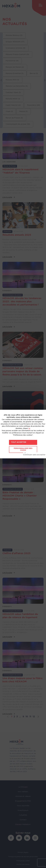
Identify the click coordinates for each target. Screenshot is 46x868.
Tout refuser (34, 454)
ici (29, 428)
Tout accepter (19, 442)
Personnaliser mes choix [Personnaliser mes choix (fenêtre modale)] (23, 449)
